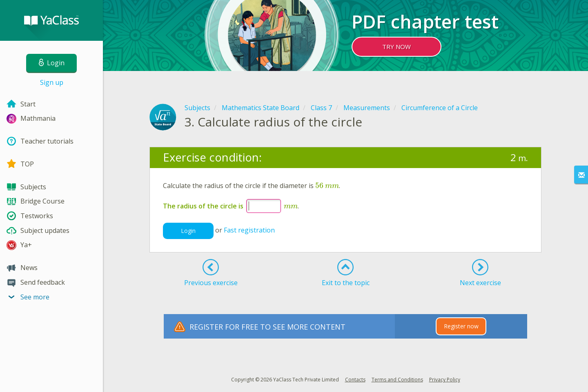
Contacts (355, 380)
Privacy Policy (445, 380)
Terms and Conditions (397, 380)
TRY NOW (396, 47)
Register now (461, 326)
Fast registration (249, 230)
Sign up (52, 82)
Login (188, 231)
